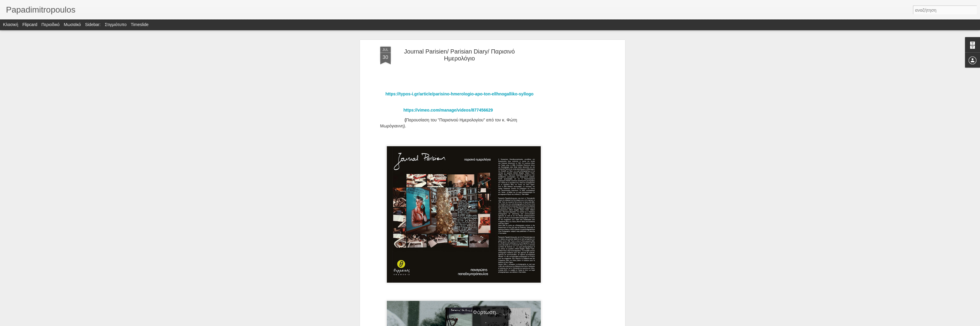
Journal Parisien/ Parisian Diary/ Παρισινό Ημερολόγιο (460, 55)
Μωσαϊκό (72, 25)
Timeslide (140, 25)
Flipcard (30, 25)
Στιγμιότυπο (116, 25)
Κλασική (11, 25)
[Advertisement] (572, 141)
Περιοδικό (50, 25)
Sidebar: (93, 25)
